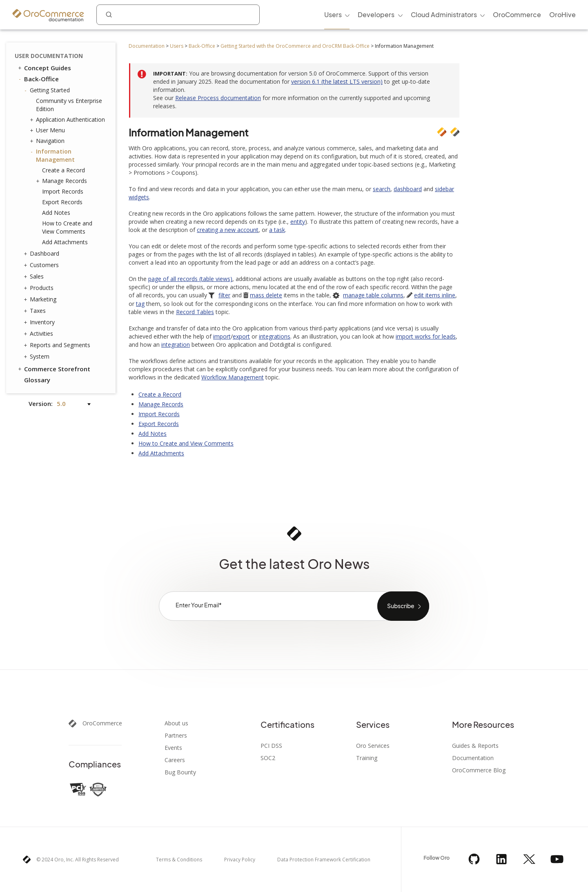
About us (176, 723)
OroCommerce (102, 723)
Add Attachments (65, 242)
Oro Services (373, 746)
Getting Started (48, 90)
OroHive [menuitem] (562, 14)
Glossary (37, 380)
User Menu (48, 130)
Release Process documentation (218, 98)
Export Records (62, 202)
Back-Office (202, 46)
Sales (35, 277)
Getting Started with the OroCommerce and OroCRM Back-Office (295, 46)
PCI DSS (271, 746)
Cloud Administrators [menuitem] (444, 14)
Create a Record (63, 170)
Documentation (147, 46)
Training (367, 758)
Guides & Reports (475, 746)
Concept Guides (44, 68)
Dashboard (42, 254)
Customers (42, 265)
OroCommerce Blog (479, 770)
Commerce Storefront (53, 369)
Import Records (63, 191)
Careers (175, 760)
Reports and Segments (58, 345)
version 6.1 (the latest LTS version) (337, 81)
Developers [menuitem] (376, 14)
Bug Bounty (180, 772)
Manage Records (62, 181)
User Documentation (49, 56)
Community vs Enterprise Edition (69, 105)
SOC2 (268, 758)
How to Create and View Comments (67, 227)
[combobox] (178, 15)
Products (40, 288)
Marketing (41, 299)
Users (177, 46)
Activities (39, 334)
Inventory (40, 322)
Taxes (36, 311)
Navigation (48, 141)
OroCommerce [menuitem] (517, 14)
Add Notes (56, 213)
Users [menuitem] (333, 14)
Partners (176, 736)
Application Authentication (68, 120)
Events (173, 748)
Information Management (53, 155)
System (38, 357)
